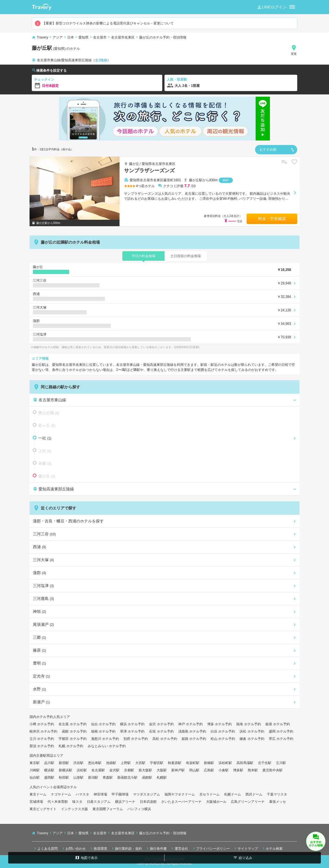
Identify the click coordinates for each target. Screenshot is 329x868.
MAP (226, 180)
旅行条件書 (156, 848)
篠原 (40, 650)
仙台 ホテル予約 (103, 724)
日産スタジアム (99, 802)
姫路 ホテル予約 (194, 739)
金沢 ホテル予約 (161, 724)
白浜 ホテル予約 (223, 731)
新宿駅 (64, 763)
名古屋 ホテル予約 (72, 724)
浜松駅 (82, 770)
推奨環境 (98, 848)
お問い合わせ (73, 848)
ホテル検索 (272, 848)
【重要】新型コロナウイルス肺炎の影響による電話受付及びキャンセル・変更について (104, 23)
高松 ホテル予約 (165, 739)
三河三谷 (44, 534)
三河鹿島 (43, 599)
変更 (294, 50)
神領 (40, 611)
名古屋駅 (98, 770)
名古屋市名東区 (123, 37)
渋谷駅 (78, 763)
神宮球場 (100, 794)
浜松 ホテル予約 (252, 731)
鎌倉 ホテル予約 (252, 739)
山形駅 (78, 778)
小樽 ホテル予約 (42, 724)
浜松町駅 (225, 763)
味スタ (77, 802)
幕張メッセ (278, 802)
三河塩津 (43, 586)
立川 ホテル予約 (42, 739)
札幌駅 (162, 778)
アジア (58, 37)
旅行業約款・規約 (126, 848)
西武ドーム (254, 794)
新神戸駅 (178, 770)
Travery (42, 37)
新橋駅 (209, 763)
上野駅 (126, 763)
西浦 (40, 547)
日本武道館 (148, 802)
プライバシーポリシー (211, 848)
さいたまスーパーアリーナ (181, 802)
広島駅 (209, 770)
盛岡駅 (49, 778)
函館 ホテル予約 (74, 731)
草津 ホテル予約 (132, 731)
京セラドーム (209, 794)
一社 (43, 438)
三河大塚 (43, 560)
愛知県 (84, 37)
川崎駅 (35, 770)
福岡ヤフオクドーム (180, 794)
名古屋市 (100, 37)
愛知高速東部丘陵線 (53, 489)
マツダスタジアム (147, 794)
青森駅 (108, 778)
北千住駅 (265, 763)
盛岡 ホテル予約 (281, 731)
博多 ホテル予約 (219, 724)
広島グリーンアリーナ (248, 802)
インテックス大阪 (75, 809)
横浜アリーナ (125, 802)
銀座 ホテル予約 (278, 724)
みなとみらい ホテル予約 (107, 746)
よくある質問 (45, 848)
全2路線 (101, 60)
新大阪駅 (145, 770)
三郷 (40, 637)
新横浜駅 (66, 770)
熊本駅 (253, 770)
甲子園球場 (120, 794)
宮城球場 (36, 802)
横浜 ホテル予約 (132, 724)
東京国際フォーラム (108, 809)
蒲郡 (40, 573)
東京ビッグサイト (43, 809)
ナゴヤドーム (61, 794)
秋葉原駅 (175, 763)
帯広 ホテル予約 (281, 739)
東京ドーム (38, 794)
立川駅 (281, 763)
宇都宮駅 (157, 763)
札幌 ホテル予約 (71, 746)
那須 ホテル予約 (42, 746)
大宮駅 (140, 763)
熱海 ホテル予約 (248, 724)
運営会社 (179, 848)
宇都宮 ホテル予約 (72, 739)
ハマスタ (82, 794)
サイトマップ (245, 848)
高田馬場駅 (245, 763)
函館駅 (147, 778)
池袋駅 (111, 763)
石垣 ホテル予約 (161, 731)
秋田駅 (64, 778)
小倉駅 (224, 770)
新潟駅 (93, 778)
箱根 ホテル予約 (103, 731)
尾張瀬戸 (43, 624)
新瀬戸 (41, 702)
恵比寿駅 (95, 763)
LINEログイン (271, 7)
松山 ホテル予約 (223, 739)
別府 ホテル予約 (136, 739)
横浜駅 (49, 770)
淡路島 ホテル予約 (192, 731)
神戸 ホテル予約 (191, 724)
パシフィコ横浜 (139, 809)
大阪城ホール (216, 802)
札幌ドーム (233, 794)
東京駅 (35, 763)
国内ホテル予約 (41, 717)
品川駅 (49, 763)
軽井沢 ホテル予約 (43, 731)
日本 (71, 37)
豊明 (40, 663)
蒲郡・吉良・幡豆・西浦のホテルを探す (68, 521)
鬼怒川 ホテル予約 (105, 739)
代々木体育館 (58, 802)
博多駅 (238, 770)
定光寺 (41, 676)
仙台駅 (35, 778)
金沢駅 (114, 770)
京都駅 (129, 770)
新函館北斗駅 (127, 778)
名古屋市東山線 (49, 400)
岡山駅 (194, 770)
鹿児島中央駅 (272, 770)
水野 (40, 689)
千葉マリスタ (277, 794)
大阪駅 (162, 770)
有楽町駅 (193, 763)
